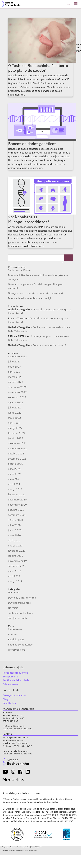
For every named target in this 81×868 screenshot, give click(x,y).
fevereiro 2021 (17, 494)
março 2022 (15, 428)
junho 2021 (15, 474)
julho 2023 (14, 361)
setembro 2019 (17, 566)
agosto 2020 (16, 520)
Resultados (9, 703)
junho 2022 (15, 413)
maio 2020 (14, 535)
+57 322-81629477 (22, 746)
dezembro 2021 (17, 443)
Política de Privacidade (16, 680)
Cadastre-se (15, 629)
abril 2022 (14, 423)
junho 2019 (15, 571)
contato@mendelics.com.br (16, 738)
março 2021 (15, 489)
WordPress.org (17, 650)
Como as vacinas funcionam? (50, 345)
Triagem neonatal (18, 618)
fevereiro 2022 (17, 433)
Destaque (14, 592)
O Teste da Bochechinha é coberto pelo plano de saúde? (38, 68)
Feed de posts (16, 639)
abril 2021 (14, 484)
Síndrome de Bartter (20, 270)
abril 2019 (14, 576)
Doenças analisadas (14, 695)
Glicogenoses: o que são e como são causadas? (36, 293)
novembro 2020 (17, 505)
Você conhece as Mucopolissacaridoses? (29, 219)
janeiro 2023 (16, 382)
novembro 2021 (17, 448)
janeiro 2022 (16, 438)
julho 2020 (14, 525)
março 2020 (15, 545)
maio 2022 (14, 418)
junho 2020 (15, 530)
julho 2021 (14, 469)
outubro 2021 (16, 453)
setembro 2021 (17, 459)
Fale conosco (10, 684)
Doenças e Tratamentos (22, 598)
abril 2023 (14, 372)
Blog (5, 699)
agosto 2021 (16, 464)
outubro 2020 (16, 510)
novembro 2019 (17, 561)
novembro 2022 (17, 392)
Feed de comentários (20, 645)
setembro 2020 (17, 515)
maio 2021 (14, 479)
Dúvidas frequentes (19, 603)
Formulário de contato (13, 740)
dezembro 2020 (17, 499)
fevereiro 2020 (17, 551)
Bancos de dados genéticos (32, 144)
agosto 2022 (16, 402)
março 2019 (15, 581)
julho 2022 (14, 407)
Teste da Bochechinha (21, 613)
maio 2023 (14, 367)
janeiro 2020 (16, 556)
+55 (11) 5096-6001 (19, 743)
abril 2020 (14, 540)
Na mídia (13, 608)
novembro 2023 (17, 356)
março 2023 (15, 377)
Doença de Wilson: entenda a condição (31, 298)
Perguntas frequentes (15, 673)
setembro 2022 (17, 397)
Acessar (13, 634)
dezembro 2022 (17, 387)
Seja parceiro (10, 676)
